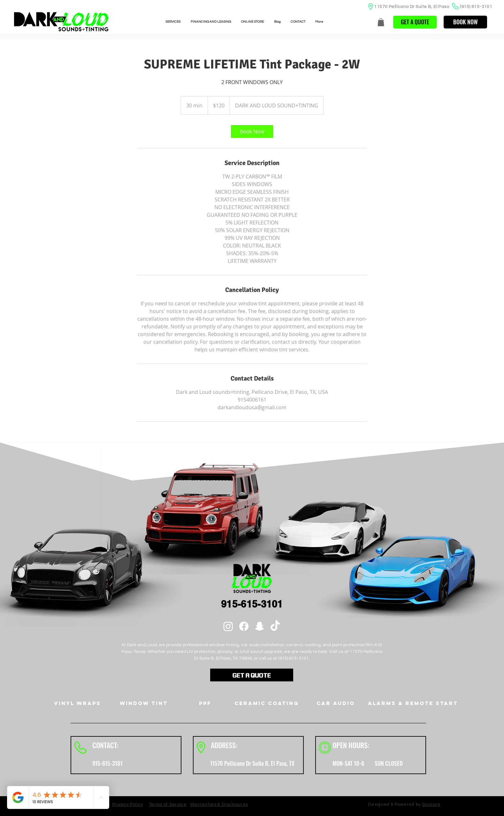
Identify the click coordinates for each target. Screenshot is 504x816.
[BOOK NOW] (465, 22)
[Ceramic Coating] (267, 703)
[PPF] (205, 703)
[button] (381, 22)
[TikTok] (275, 626)
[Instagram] (228, 626)
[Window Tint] (144, 703)
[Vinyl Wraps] (77, 703)
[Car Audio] (336, 703)
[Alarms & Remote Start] (413, 703)
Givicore (431, 804)
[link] (252, 131)
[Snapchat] (260, 626)
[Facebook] (244, 626)
